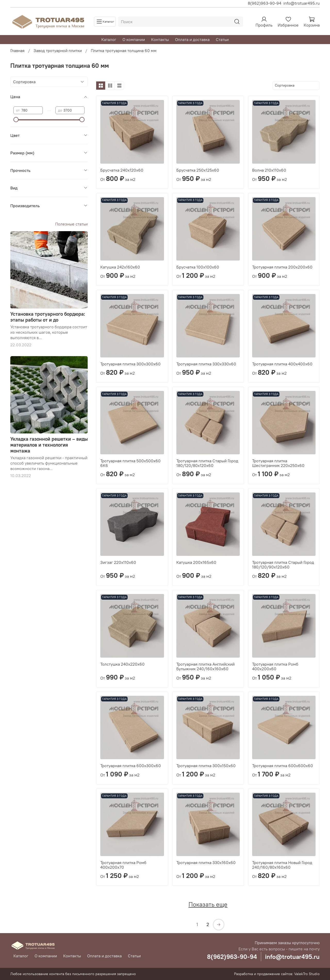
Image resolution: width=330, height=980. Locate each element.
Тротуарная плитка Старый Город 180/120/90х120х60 (283, 565)
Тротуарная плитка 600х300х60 (131, 766)
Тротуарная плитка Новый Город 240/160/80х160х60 (282, 865)
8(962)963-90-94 (265, 3)
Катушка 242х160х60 (120, 267)
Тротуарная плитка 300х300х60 (130, 364)
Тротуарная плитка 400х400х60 (282, 364)
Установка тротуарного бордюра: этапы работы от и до (48, 317)
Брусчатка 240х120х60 (122, 170)
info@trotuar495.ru (302, 3)
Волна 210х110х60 (269, 170)
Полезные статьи (71, 224)
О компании (134, 39)
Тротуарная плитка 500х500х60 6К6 (130, 463)
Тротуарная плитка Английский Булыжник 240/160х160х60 (205, 666)
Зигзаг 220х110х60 (118, 562)
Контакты (160, 39)
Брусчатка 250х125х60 (198, 170)
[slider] (16, 120)
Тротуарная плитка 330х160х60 (206, 862)
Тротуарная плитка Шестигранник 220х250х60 (278, 463)
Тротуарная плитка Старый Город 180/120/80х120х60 (207, 463)
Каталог (109, 39)
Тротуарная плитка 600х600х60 (283, 766)
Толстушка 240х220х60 (122, 664)
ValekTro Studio (307, 974)
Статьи (222, 39)
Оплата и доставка (192, 39)
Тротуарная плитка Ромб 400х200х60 (275, 666)
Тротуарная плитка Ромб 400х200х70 (123, 865)
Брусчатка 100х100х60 (198, 267)
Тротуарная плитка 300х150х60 (206, 766)
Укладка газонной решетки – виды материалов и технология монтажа (49, 445)
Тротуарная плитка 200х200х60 (282, 267)
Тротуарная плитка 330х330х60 (206, 364)
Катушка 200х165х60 (196, 562)
